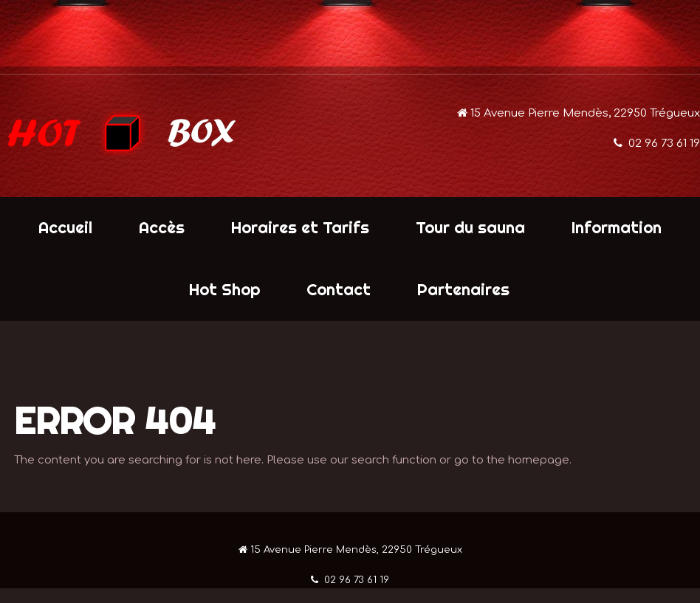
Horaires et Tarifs (300, 227)
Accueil (65, 227)
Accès (162, 227)
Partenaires (463, 289)
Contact (339, 289)
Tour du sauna (470, 227)
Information (617, 227)
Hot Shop (224, 289)
